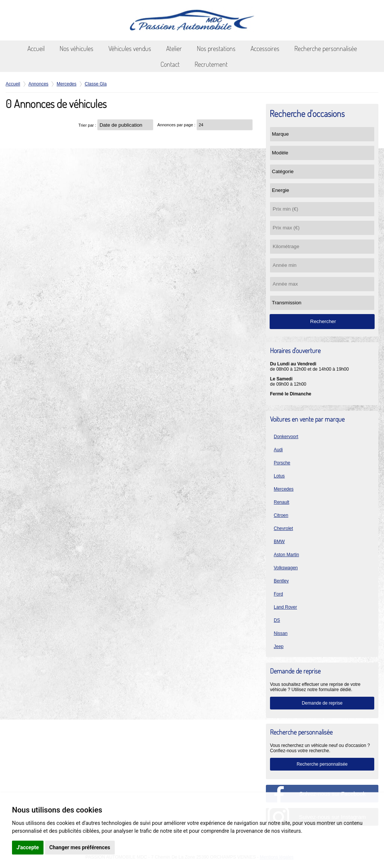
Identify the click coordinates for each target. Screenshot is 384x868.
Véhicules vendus (130, 48)
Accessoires (265, 48)
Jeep (279, 647)
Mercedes (284, 489)
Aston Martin (286, 555)
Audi (278, 450)
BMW (279, 542)
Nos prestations (216, 48)
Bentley (281, 581)
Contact (170, 64)
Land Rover (285, 607)
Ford (278, 594)
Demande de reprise (322, 703)
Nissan (281, 633)
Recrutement (211, 64)
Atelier (174, 48)
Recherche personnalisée (326, 48)
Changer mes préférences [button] (80, 847)
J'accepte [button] (28, 847)
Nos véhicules (76, 48)
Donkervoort (286, 437)
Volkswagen (286, 568)
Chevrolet (283, 528)
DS (277, 620)
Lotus (279, 476)
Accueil (36, 48)
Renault (281, 502)
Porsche (282, 463)
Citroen (281, 515)
